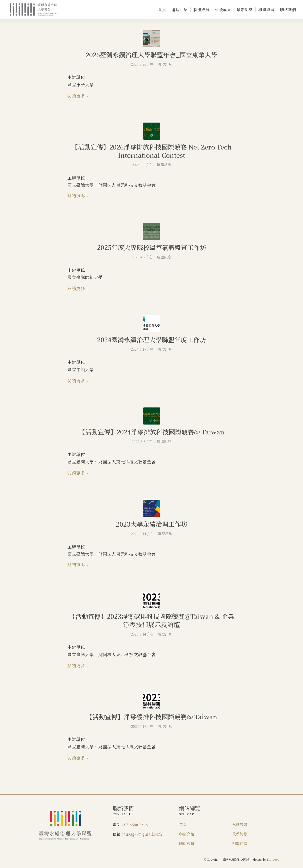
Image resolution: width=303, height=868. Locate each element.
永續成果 (240, 824)
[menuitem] (162, 9)
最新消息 (240, 834)
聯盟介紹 (187, 834)
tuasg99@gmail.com (143, 834)
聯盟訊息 (165, 64)
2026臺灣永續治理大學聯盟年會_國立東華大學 (151, 55)
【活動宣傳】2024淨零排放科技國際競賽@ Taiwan (151, 432)
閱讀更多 (78, 96)
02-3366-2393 (136, 824)
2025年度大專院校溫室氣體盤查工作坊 (152, 247)
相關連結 (240, 843)
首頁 (183, 824)
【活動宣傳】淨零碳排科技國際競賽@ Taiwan (151, 717)
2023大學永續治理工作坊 (152, 524)
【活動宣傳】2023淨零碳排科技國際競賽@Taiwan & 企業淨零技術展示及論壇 (152, 620)
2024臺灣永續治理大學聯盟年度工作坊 (151, 339)
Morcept (273, 859)
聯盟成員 (187, 843)
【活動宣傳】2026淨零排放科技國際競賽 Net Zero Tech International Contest (152, 151)
